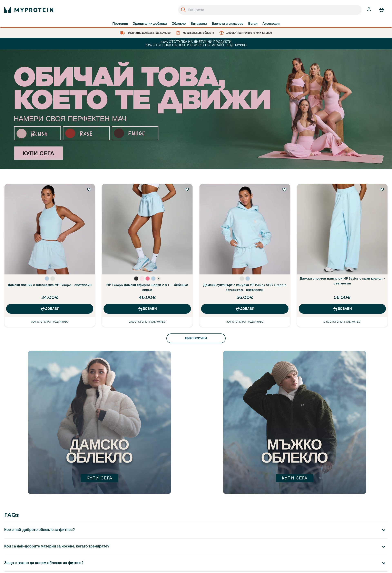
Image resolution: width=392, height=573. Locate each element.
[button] (47, 279)
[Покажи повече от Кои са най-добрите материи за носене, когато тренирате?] (196, 547)
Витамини (199, 24)
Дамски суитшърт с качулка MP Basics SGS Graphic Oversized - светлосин (245, 287)
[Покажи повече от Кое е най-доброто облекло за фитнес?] (196, 530)
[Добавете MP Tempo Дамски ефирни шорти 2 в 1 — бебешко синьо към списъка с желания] (187, 190)
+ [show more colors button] (159, 279)
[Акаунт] (369, 10)
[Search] (183, 10)
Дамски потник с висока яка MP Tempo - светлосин (50, 285)
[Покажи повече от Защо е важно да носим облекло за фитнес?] (196, 563)
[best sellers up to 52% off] (196, 109)
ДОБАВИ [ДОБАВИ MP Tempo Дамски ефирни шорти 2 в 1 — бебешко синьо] (147, 309)
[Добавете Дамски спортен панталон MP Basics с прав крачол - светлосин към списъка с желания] (382, 190)
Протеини (120, 24)
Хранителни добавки (150, 24)
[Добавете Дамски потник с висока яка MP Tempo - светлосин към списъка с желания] (89, 190)
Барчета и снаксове (228, 24)
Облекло (179, 24)
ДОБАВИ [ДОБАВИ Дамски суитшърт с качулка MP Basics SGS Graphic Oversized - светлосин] (245, 309)
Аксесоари (271, 24)
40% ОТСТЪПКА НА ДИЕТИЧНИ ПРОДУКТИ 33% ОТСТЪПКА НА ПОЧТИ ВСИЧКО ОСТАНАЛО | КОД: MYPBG (196, 43)
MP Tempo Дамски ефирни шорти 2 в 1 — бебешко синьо (147, 287)
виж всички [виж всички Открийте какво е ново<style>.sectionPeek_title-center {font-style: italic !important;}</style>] (196, 338)
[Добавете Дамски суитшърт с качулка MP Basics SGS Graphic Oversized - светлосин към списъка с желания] (284, 190)
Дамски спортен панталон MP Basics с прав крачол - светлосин (342, 281)
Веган (253, 24)
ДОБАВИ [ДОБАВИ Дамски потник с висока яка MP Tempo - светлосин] (50, 309)
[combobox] (270, 10)
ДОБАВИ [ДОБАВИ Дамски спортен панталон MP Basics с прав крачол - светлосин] (342, 309)
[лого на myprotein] (29, 10)
